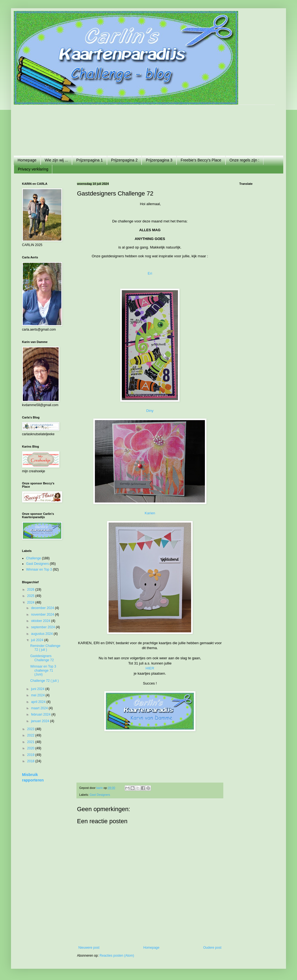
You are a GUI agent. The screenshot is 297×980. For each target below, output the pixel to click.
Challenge (34, 558)
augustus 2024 (42, 634)
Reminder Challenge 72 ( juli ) (45, 648)
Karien (150, 513)
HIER (150, 668)
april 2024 (39, 702)
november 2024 (43, 615)
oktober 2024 (41, 621)
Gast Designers (100, 795)
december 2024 (43, 608)
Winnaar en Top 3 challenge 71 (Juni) (43, 670)
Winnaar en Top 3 (39, 569)
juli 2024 (38, 640)
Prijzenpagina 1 (90, 160)
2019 (31, 755)
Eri (150, 273)
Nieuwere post (89, 948)
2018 (31, 761)
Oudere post (212, 948)
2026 (31, 590)
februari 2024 (41, 714)
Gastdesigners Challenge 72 (42, 658)
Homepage (27, 160)
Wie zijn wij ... (57, 160)
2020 (31, 748)
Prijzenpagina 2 (124, 160)
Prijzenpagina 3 (159, 160)
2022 (31, 735)
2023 (31, 729)
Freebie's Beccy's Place (201, 160)
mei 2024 (38, 695)
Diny (150, 411)
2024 (31, 602)
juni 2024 (38, 689)
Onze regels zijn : (244, 160)
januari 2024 (41, 721)
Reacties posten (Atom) (117, 956)
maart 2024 (40, 708)
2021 (31, 742)
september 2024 (43, 627)
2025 (31, 596)
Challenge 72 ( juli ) (44, 681)
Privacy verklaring (33, 169)
